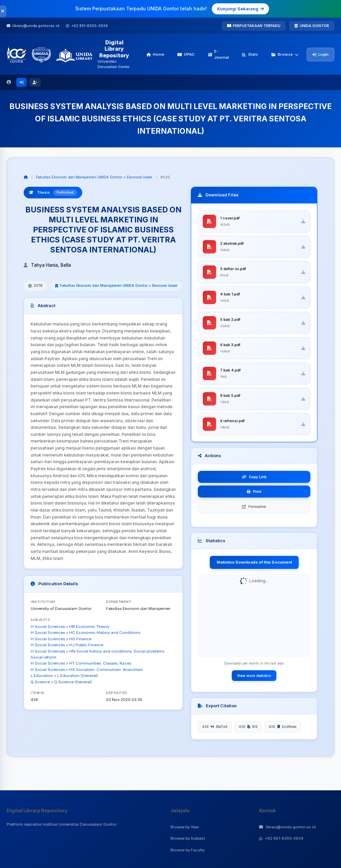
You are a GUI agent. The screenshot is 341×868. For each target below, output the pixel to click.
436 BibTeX (215, 727)
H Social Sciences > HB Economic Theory (70, 627)
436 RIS (248, 727)
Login (321, 54)
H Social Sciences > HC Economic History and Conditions (85, 633)
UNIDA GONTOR (312, 26)
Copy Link (254, 477)
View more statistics (254, 676)
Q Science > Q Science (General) (61, 682)
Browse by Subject (188, 838)
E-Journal (218, 54)
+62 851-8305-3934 (281, 838)
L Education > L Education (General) (64, 676)
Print (254, 492)
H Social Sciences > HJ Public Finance (67, 645)
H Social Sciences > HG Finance (61, 639)
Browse (285, 54)
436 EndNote (283, 727)
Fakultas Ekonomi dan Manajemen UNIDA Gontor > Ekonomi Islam (94, 177)
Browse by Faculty (187, 850)
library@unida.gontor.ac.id (287, 827)
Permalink (254, 507)
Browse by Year (185, 827)
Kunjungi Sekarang (240, 9)
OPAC (186, 54)
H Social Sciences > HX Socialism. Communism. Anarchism (87, 670)
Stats (250, 54)
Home (155, 54)
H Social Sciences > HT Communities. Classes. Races (81, 663)
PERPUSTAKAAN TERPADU (254, 26)
